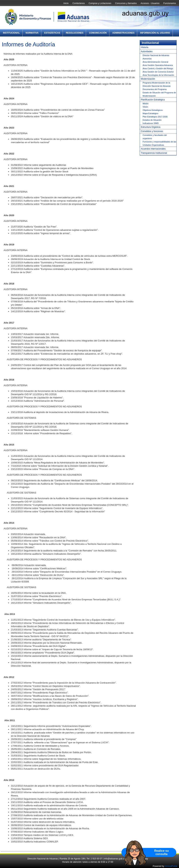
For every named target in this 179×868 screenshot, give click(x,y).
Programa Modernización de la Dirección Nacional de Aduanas (157, 84)
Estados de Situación (152, 120)
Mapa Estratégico (151, 113)
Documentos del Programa (155, 89)
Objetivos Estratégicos (153, 110)
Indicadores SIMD (151, 123)
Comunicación (98, 33)
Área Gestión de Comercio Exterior (158, 72)
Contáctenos (79, 3)
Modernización (148, 79)
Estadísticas (52, 33)
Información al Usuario (155, 33)
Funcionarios (170, 3)
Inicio (66, 3)
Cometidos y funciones (152, 131)
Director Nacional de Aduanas (156, 55)
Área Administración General (155, 62)
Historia (145, 47)
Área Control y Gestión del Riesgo (158, 68)
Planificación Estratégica (153, 100)
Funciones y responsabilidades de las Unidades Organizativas (159, 143)
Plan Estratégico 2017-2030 (155, 117)
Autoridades (147, 51)
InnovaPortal (171, 866)
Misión (146, 104)
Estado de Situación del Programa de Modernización (159, 94)
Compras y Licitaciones (100, 3)
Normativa (32, 33)
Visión (145, 107)
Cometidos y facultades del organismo (155, 137)
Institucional (11, 33)
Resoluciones (75, 33)
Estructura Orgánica (151, 127)
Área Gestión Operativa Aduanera (158, 65)
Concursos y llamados (126, 3)
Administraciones (123, 33)
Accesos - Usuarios (150, 3)
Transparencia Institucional (154, 153)
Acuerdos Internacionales (153, 149)
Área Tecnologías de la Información (158, 75)
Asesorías (147, 59)
